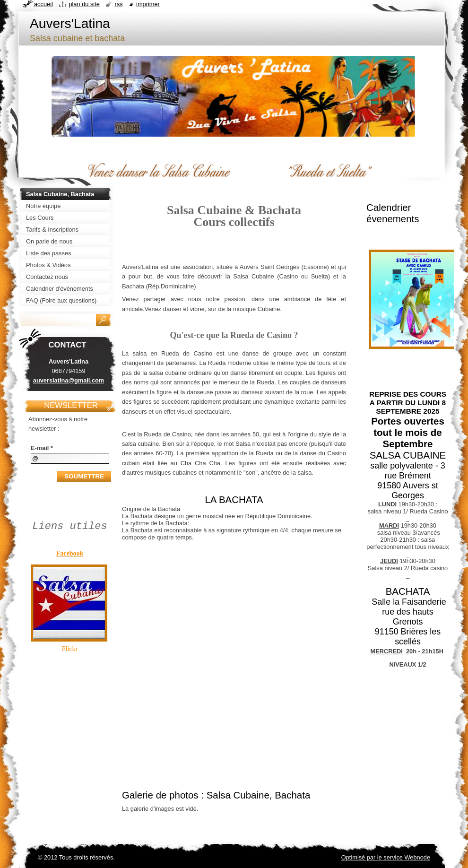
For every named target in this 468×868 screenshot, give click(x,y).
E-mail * (42, 448)
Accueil (43, 4)
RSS (118, 4)
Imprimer (148, 4)
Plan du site (84, 4)
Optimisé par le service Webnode (386, 857)
